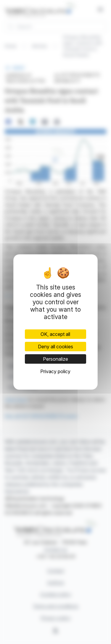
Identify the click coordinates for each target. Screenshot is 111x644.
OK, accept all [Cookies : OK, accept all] (55, 334)
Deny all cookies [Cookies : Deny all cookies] (55, 347)
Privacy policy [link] (55, 371)
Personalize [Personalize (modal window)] (55, 359)
